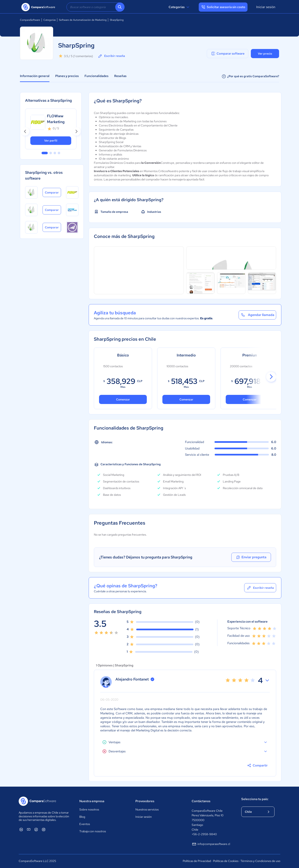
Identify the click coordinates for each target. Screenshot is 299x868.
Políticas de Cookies (226, 861)
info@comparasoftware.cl (211, 844)
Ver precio (265, 54)
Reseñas (120, 76)
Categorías (180, 7)
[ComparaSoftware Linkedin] (21, 829)
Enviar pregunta (252, 557)
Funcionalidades (96, 76)
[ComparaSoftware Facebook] (36, 829)
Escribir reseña (111, 56)
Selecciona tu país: (255, 799)
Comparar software (228, 54)
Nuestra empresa (92, 801)
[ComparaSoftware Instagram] (44, 829)
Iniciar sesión (266, 7)
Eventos (85, 824)
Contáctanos (201, 801)
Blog (82, 817)
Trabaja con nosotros (93, 831)
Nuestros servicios (147, 809)
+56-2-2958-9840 (204, 834)
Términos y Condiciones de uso (260, 861)
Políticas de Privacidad (197, 861)
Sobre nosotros (89, 809)
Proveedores (145, 801)
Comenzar (186, 399)
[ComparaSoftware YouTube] (29, 829)
